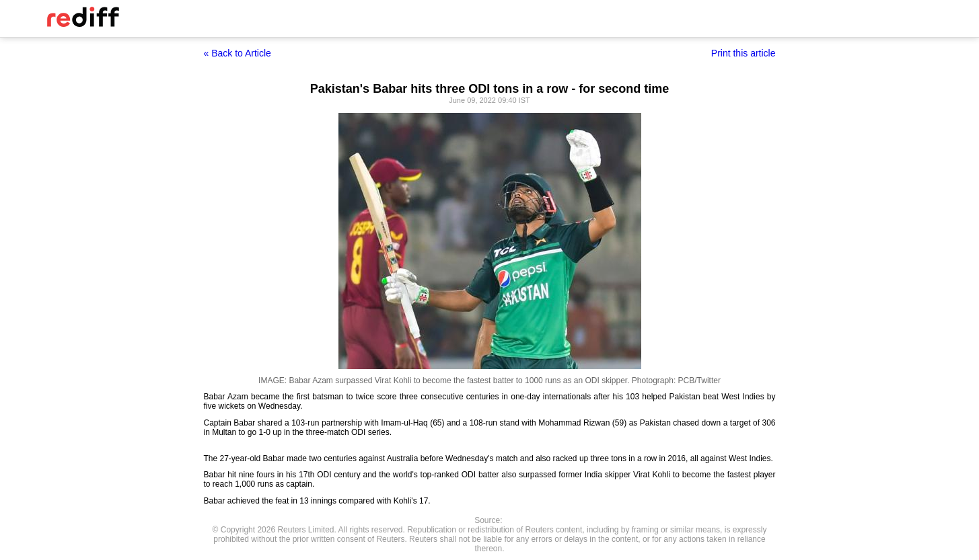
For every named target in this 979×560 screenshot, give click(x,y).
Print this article (744, 53)
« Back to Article (238, 53)
